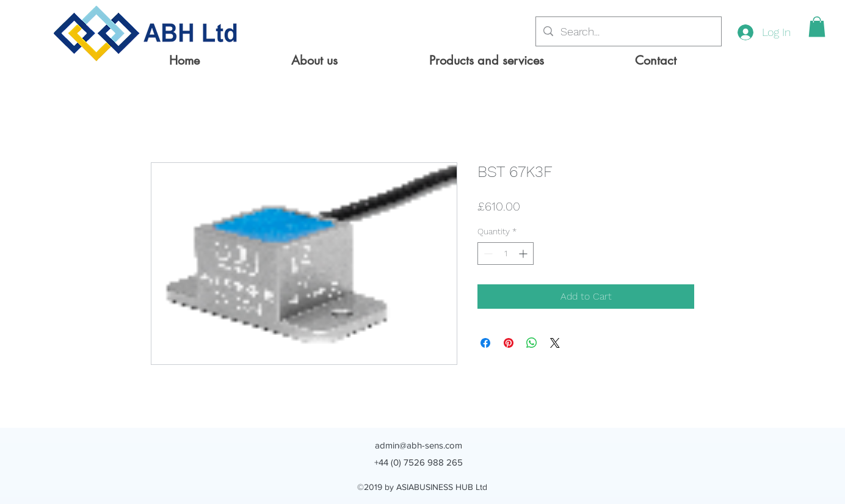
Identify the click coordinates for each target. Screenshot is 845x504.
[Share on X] (555, 343)
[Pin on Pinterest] (509, 343)
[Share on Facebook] (485, 343)
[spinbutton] (506, 254)
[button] (817, 27)
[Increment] (524, 254)
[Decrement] (487, 254)
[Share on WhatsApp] (532, 343)
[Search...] (628, 32)
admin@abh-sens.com (419, 445)
